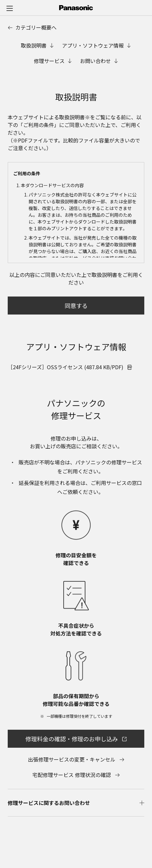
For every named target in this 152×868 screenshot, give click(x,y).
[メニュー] (10, 8)
